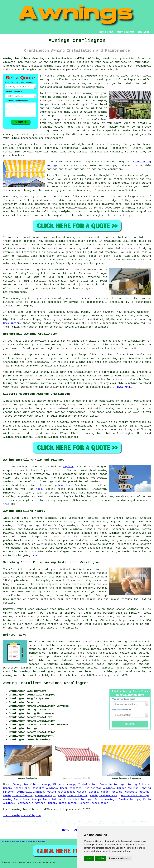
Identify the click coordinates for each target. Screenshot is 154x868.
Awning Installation (18, 796)
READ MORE (124, 387)
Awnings (114, 533)
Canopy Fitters (53, 784)
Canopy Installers (26, 784)
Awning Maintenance (60, 792)
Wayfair (68, 467)
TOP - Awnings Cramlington (22, 816)
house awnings (127, 668)
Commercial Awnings (30, 792)
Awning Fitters (139, 784)
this (6, 504)
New (23, 842)
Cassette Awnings (112, 784)
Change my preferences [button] (120, 858)
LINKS (110, 32)
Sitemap (5, 842)
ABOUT (120, 32)
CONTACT (130, 32)
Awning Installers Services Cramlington (46, 683)
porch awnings (128, 649)
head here (65, 485)
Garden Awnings (128, 788)
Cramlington (11, 323)
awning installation (137, 552)
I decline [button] (101, 858)
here (39, 489)
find (15, 518)
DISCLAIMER (144, 32)
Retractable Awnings (31, 803)
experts (107, 548)
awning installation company (86, 101)
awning (82, 175)
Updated (31, 842)
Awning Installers (16, 799)
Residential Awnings (99, 788)
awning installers (131, 642)
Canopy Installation (82, 784)
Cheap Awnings (45, 796)
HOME (101, 32)
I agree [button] (89, 858)
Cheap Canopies (71, 788)
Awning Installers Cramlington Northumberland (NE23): (44, 58)
